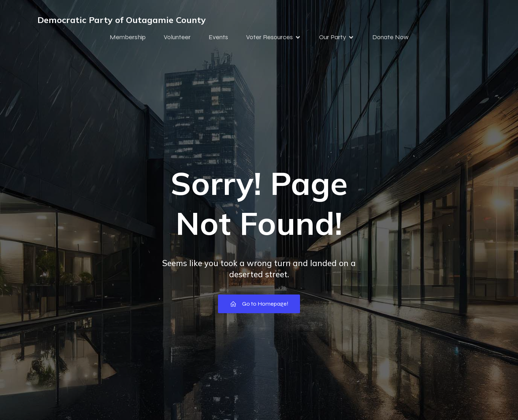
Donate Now (390, 37)
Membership (128, 37)
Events (218, 37)
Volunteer (177, 37)
